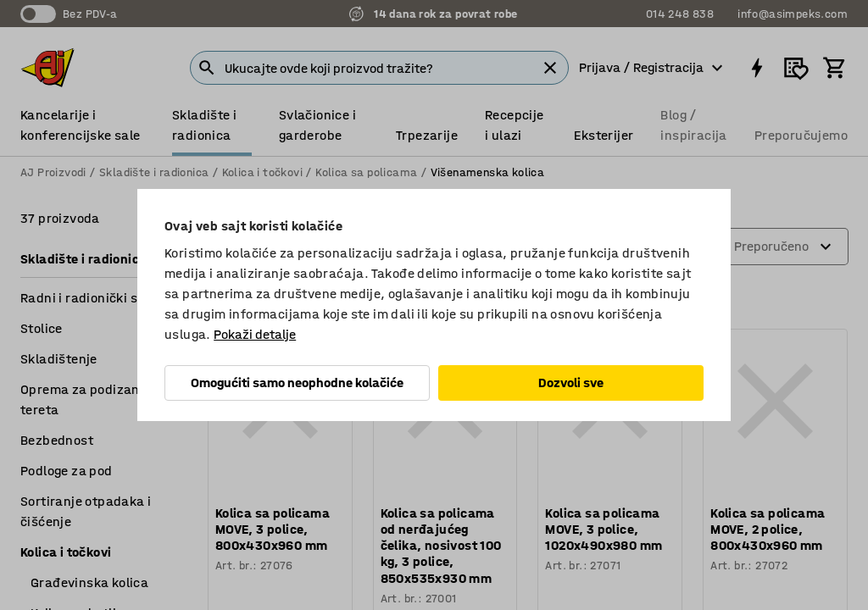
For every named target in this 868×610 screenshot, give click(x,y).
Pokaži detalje (255, 334)
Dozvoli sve (571, 383)
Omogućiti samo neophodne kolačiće (297, 383)
